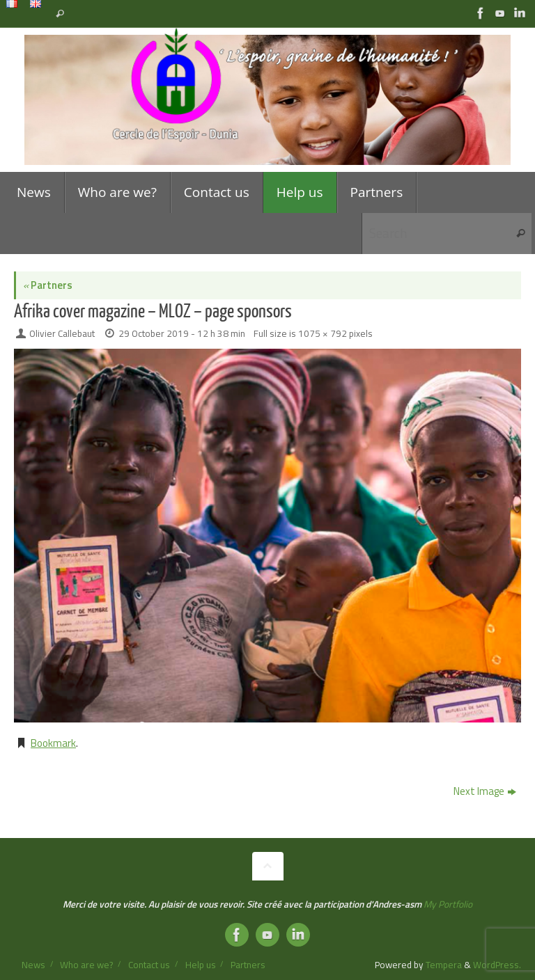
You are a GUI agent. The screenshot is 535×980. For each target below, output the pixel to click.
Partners (48, 285)
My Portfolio (448, 904)
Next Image (485, 791)
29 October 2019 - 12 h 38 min (182, 333)
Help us (201, 965)
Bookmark (53, 743)
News (33, 965)
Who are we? (86, 965)
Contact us (149, 965)
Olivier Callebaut (62, 333)
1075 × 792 (323, 333)
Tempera (444, 965)
